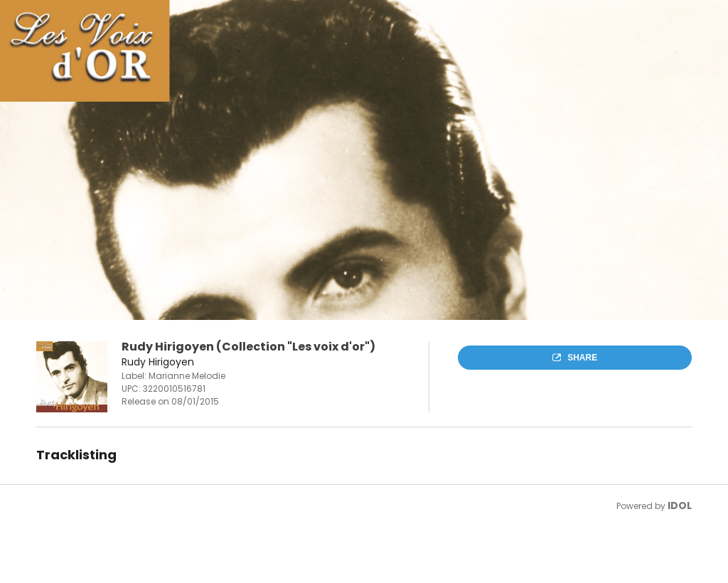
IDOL (680, 506)
